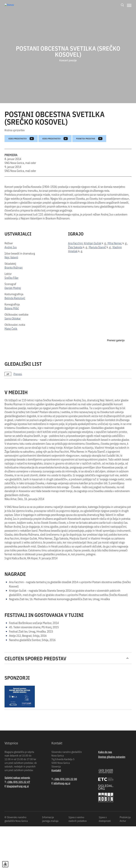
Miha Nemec (115, 243)
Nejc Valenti (11, 257)
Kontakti (56, 839)
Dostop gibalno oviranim (112, 825)
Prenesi (18, 443)
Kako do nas (105, 821)
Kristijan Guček (93, 243)
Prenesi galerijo (116, 409)
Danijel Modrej (13, 288)
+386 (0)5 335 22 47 (18, 850)
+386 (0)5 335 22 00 (65, 848)
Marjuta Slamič (97, 247)
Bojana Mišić (12, 308)
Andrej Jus (11, 247)
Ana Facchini (75, 243)
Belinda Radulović (15, 298)
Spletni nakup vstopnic (17, 846)
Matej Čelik (11, 328)
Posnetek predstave (89, 139)
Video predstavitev (21, 139)
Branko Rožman (14, 267)
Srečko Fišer (11, 278)
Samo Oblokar (13, 318)
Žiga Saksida (75, 247)
